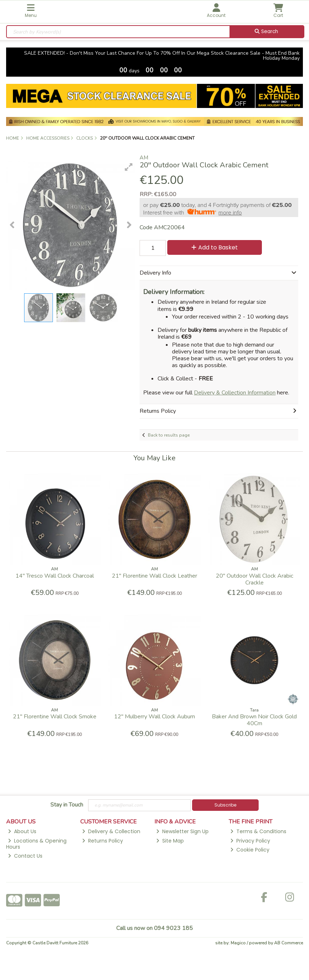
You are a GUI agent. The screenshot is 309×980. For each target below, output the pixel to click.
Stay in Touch (67, 805)
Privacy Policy (250, 841)
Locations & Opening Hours (36, 844)
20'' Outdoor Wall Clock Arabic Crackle (255, 579)
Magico (238, 943)
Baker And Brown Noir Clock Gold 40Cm (254, 720)
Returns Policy (103, 841)
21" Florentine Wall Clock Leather (154, 576)
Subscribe (225, 805)
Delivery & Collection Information (235, 393)
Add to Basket (215, 247)
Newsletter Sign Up (182, 831)
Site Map (170, 841)
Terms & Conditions (258, 831)
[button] (129, 167)
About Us (22, 831)
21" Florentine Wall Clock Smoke (55, 717)
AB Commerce (288, 943)
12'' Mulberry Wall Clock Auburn (154, 717)
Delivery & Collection (111, 831)
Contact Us (25, 856)
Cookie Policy (250, 850)
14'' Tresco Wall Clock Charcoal (55, 576)
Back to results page (169, 435)
